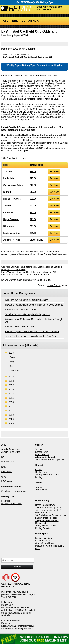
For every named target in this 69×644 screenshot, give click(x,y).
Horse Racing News (45, 505)
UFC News (7, 481)
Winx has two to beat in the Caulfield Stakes (27, 300)
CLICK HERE (36, 240)
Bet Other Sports (43, 541)
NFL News (7, 472)
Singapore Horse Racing (47, 521)
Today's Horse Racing (46, 526)
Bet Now (54, 172)
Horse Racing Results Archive (52, 254)
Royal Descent (11, 219)
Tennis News (41, 490)
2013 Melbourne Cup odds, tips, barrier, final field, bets (51, 517)
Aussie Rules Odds (11, 452)
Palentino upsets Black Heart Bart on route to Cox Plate (32, 331)
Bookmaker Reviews (11, 504)
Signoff (7, 192)
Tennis (38, 487)
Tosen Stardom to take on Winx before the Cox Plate (31, 336)
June (13, 357)
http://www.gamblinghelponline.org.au (20, 608)
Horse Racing (54, 285)
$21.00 (33, 199)
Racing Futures (43, 523)
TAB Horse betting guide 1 (48, 508)
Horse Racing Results (36, 252)
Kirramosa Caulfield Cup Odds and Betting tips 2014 (27, 275)
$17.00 (13, 112)
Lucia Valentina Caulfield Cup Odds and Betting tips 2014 (30, 272)
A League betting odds (46, 457)
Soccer (39, 449)
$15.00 (33, 172)
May (12, 362)
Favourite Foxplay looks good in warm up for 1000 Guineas (34, 305)
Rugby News (8, 462)
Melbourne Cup (43, 513)
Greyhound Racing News (14, 491)
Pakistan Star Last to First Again (21, 310)
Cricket (39, 470)
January (14, 371)
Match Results (42, 455)
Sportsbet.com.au (44, 138)
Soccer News (42, 452)
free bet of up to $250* (32, 148)
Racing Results (43, 528)
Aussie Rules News (11, 449)
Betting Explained (44, 538)
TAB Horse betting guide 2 (48, 510)
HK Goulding (29, 49)
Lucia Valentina (11, 233)
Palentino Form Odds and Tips (20, 327)
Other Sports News (44, 543)
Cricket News (42, 472)
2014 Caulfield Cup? (41, 280)
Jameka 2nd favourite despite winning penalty (28, 314)
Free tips (6, 501)
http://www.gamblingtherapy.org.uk (18, 626)
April (12, 366)
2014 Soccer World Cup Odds (50, 460)
